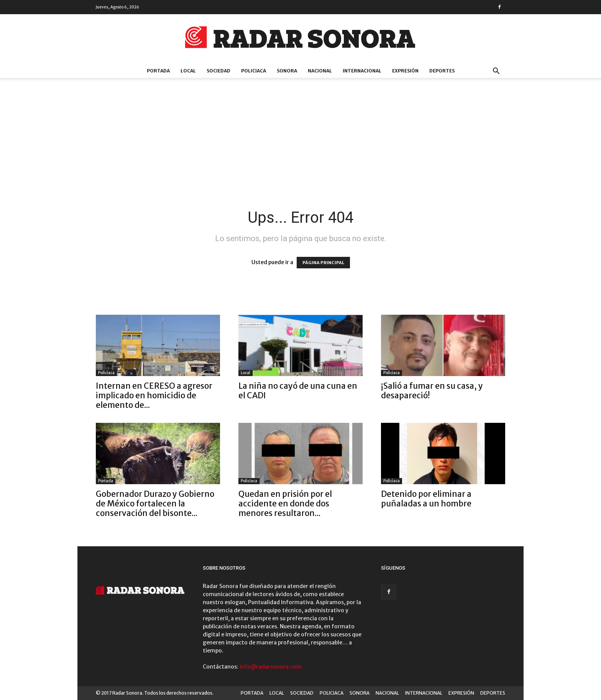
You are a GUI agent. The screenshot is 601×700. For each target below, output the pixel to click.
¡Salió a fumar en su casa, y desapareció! (432, 391)
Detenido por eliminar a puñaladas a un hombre (426, 499)
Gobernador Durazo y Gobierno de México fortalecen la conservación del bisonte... (155, 504)
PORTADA (158, 71)
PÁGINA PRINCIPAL (323, 263)
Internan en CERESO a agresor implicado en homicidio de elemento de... (154, 395)
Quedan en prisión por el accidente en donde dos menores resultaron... (285, 504)
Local (245, 373)
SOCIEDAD (218, 71)
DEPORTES (442, 71)
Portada (106, 481)
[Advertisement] (300, 151)
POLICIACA (254, 71)
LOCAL (188, 71)
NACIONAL (320, 71)
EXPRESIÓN (405, 71)
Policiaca (106, 373)
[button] (496, 72)
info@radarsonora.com (271, 667)
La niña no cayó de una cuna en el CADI (298, 391)
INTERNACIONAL (362, 71)
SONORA (287, 71)
